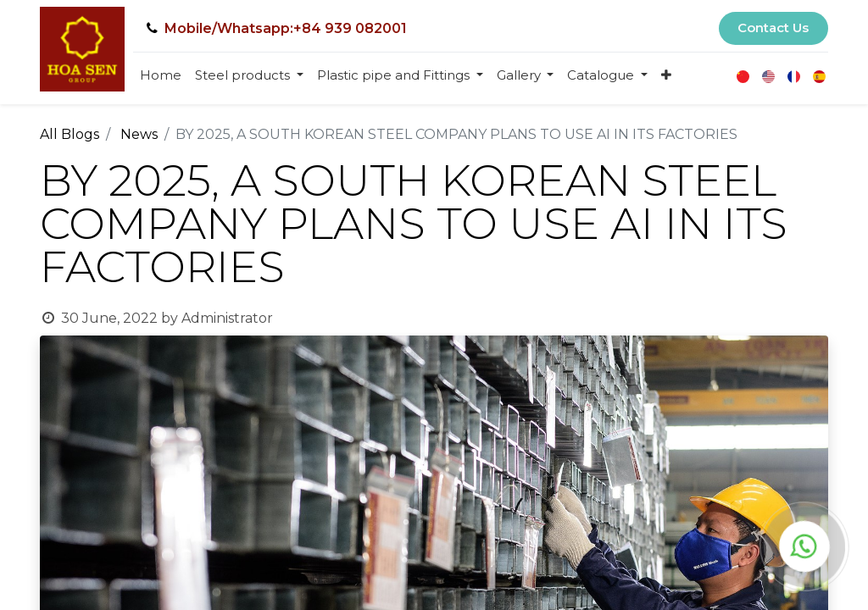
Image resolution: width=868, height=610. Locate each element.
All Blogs (70, 134)
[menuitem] (161, 76)
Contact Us (773, 28)
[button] (666, 76)
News (139, 134)
